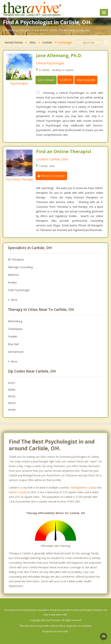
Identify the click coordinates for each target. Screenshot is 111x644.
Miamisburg (15, 321)
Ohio (33, 42)
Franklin (13, 336)
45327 (12, 383)
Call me (65, 80)
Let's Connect (46, 80)
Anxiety (12, 282)
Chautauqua (15, 329)
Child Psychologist (19, 290)
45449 (12, 410)
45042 (12, 396)
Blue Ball (13, 344)
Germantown (16, 352)
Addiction (13, 275)
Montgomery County (83, 487)
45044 (12, 403)
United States (14, 42)
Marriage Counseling (20, 267)
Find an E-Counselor (51, 176)
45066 (12, 390)
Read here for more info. (55, 631)
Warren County (18, 492)
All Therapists (16, 259)
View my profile (86, 80)
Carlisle (47, 42)
